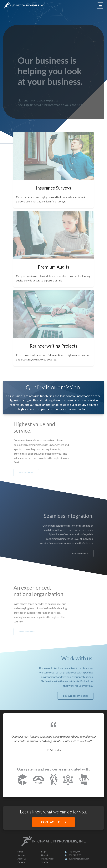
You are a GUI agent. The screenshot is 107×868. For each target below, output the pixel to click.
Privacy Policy (48, 859)
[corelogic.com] (22, 780)
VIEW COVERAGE (17, 632)
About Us (22, 859)
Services (21, 855)
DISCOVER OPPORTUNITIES (85, 696)
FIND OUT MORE (17, 473)
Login (44, 852)
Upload (45, 855)
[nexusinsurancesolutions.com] (54, 780)
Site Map (45, 862)
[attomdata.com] (68, 780)
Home (20, 852)
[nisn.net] (84, 780)
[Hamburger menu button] (100, 6)
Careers (21, 862)
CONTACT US (53, 822)
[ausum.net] (38, 780)
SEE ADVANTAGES (89, 553)
